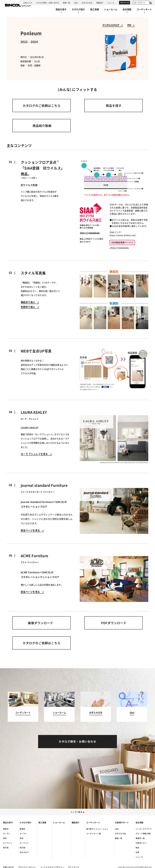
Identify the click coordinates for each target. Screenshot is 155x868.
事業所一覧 (140, 838)
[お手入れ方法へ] (87, 3)
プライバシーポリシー (27, 867)
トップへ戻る (78, 812)
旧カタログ (24, 852)
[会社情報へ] (127, 11)
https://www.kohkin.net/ (123, 235)
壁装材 (6, 829)
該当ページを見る (32, 530)
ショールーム (59, 823)
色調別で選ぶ (30, 307)
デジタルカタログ (113, 25)
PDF (131, 25)
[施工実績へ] (95, 9)
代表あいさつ (141, 843)
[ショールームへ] (111, 9)
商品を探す (8, 823)
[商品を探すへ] (61, 11)
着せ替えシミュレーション (97, 829)
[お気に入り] (28, 3)
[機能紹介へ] (100, 3)
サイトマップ (74, 867)
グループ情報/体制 (143, 834)
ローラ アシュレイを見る (36, 454)
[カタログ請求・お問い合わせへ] (48, 3)
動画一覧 (119, 838)
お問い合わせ (9, 867)
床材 (5, 838)
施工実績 (42, 823)
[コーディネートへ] (23, 707)
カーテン (7, 834)
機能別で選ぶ (30, 302)
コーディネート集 (94, 834)
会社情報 (140, 823)
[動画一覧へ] (67, 3)
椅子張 (6, 848)
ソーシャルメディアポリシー (52, 867)
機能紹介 (76, 823)
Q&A (117, 829)
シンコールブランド (144, 829)
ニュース (139, 857)
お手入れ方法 (120, 834)
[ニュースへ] (111, 3)
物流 (137, 848)
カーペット (8, 843)
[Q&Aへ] (76, 3)
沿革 (137, 852)
